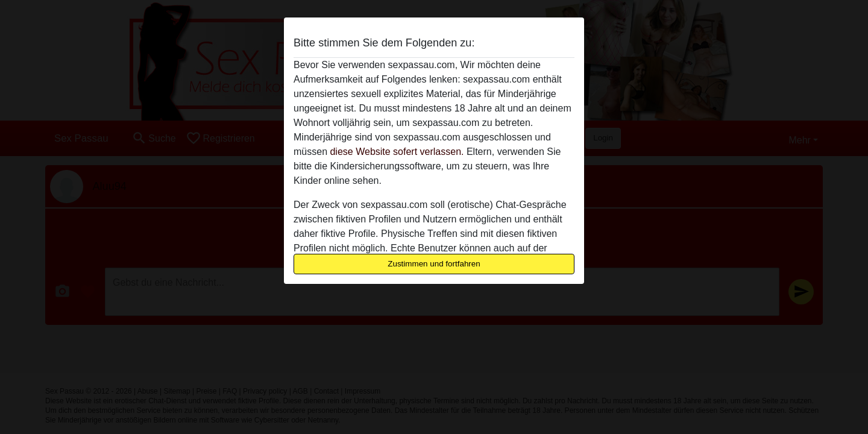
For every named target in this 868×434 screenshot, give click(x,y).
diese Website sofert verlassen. (397, 152)
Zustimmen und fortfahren (434, 264)
